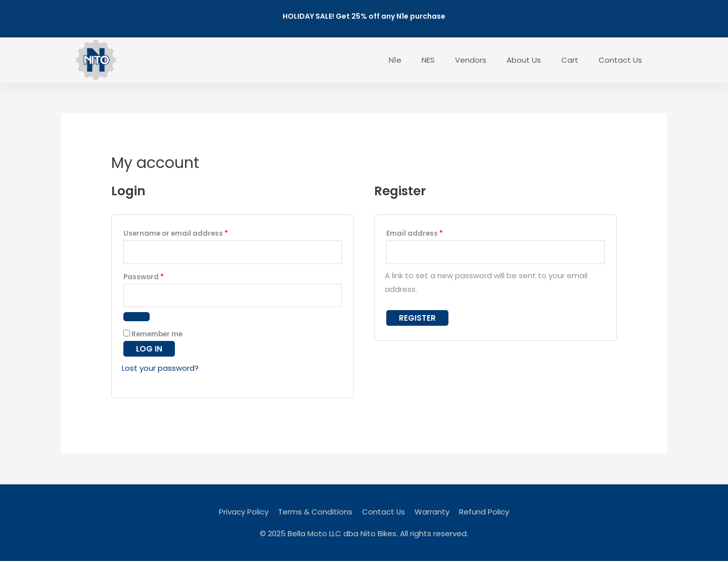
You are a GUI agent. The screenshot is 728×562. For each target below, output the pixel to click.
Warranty (433, 513)
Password (160, 276)
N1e (395, 60)
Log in (149, 350)
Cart (570, 60)
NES (428, 60)
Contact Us (620, 60)
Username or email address (192, 232)
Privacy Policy (244, 513)
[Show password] (136, 318)
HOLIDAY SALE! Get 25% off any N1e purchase (364, 16)
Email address (430, 232)
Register (417, 318)
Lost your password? (160, 369)
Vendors (471, 60)
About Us (524, 60)
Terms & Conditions (315, 513)
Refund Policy (485, 513)
